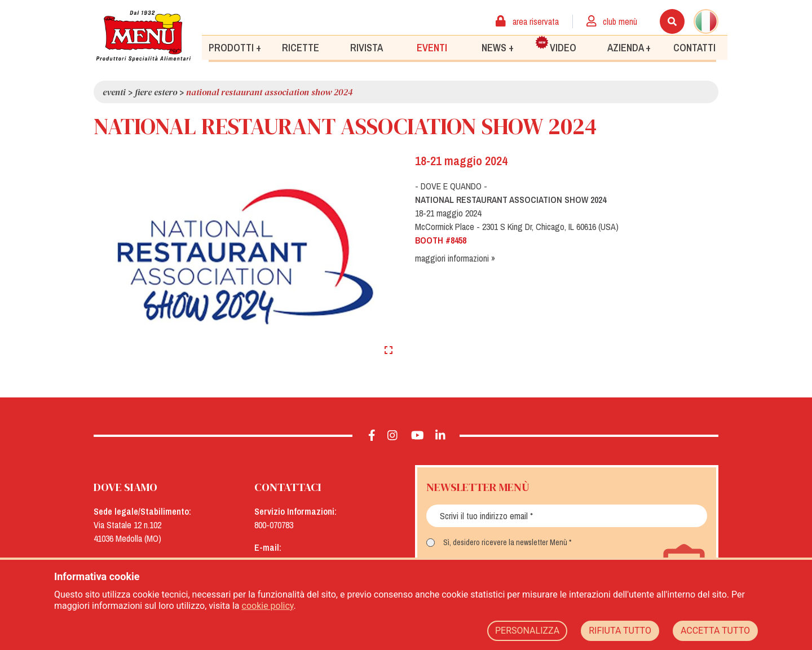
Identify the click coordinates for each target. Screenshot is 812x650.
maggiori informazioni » (455, 258)
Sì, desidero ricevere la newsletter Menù (505, 542)
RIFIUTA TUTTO (620, 631)
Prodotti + (235, 47)
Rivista (367, 47)
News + (498, 47)
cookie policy (268, 606)
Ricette (301, 47)
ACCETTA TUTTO (715, 631)
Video (556, 45)
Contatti (694, 47)
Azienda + (629, 47)
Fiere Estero (156, 92)
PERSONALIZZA (527, 631)
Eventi (432, 47)
